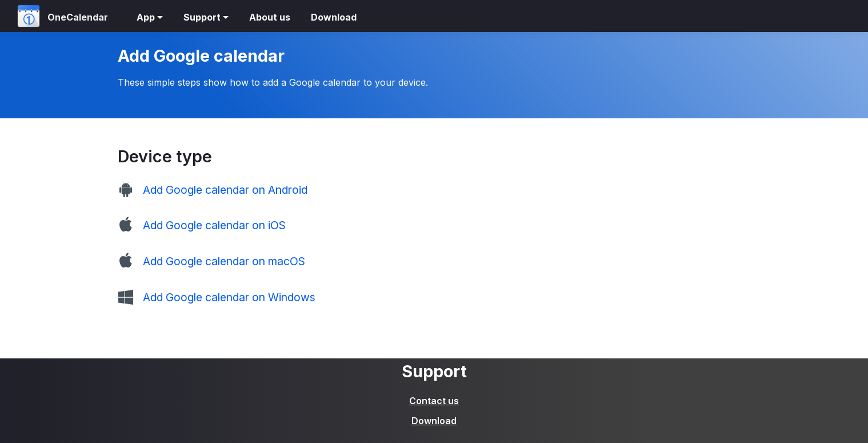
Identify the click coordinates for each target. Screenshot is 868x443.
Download (334, 17)
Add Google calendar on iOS (214, 225)
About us (270, 17)
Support (202, 17)
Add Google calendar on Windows (229, 297)
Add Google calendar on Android (225, 190)
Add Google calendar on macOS (224, 261)
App (146, 17)
